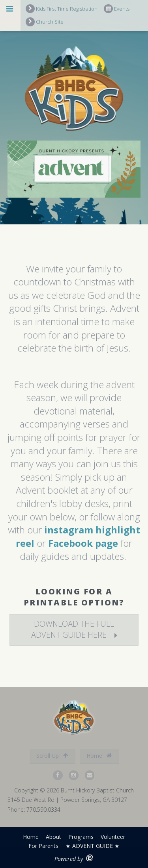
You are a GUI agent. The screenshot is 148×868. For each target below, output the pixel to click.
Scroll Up (52, 756)
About (53, 837)
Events (117, 9)
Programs (81, 837)
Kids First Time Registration (62, 9)
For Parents (43, 846)
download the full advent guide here (73, 629)
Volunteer (113, 837)
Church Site (45, 22)
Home (99, 756)
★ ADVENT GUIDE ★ (93, 846)
